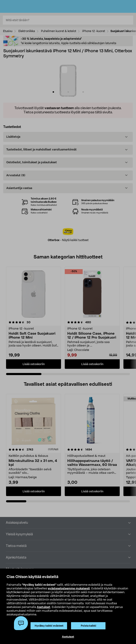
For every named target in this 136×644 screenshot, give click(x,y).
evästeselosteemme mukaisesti (69, 588)
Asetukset (44, 607)
